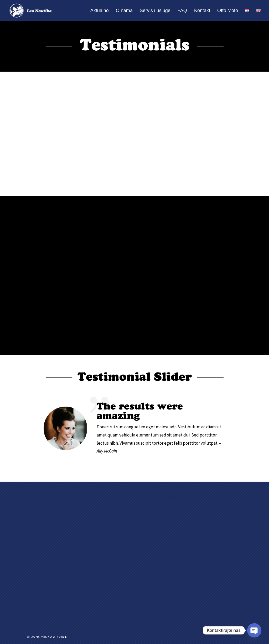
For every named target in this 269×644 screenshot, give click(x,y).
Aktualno (100, 11)
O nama (124, 11)
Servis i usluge (155, 11)
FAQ (182, 11)
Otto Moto (228, 11)
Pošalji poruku (207, 600)
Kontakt (202, 11)
